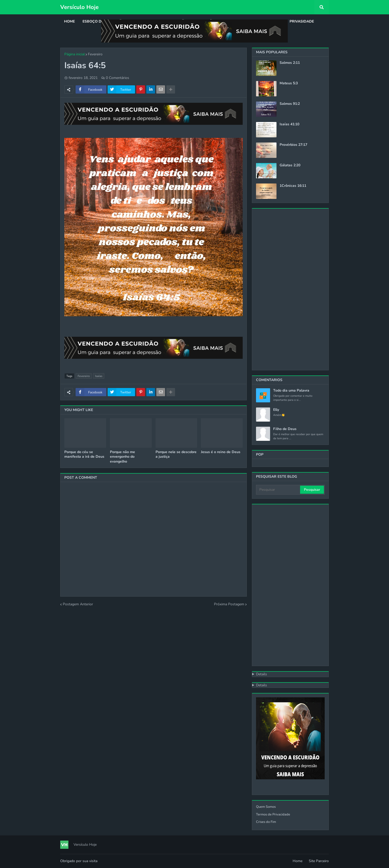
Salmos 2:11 (290, 63)
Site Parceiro (319, 861)
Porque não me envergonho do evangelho (122, 457)
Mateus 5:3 (289, 83)
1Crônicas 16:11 (293, 186)
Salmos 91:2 (290, 104)
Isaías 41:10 (289, 124)
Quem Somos (266, 807)
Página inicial (75, 54)
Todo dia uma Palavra (291, 391)
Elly (276, 410)
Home (298, 861)
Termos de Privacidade (273, 814)
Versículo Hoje (79, 7)
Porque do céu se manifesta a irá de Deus (84, 454)
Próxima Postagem (229, 604)
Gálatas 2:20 (290, 165)
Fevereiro (95, 54)
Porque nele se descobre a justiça (176, 454)
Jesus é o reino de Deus (221, 452)
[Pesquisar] (278, 490)
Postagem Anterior (78, 604)
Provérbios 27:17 (293, 145)
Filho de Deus (285, 429)
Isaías (99, 376)
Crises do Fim (266, 822)
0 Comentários (117, 78)
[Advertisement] (290, 289)
